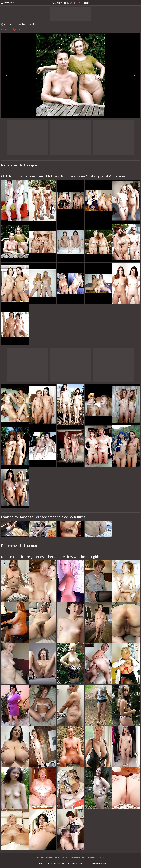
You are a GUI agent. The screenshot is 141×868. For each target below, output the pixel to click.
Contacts (40, 863)
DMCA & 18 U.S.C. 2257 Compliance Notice (87, 863)
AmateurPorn (71, 3)
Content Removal (56, 863)
